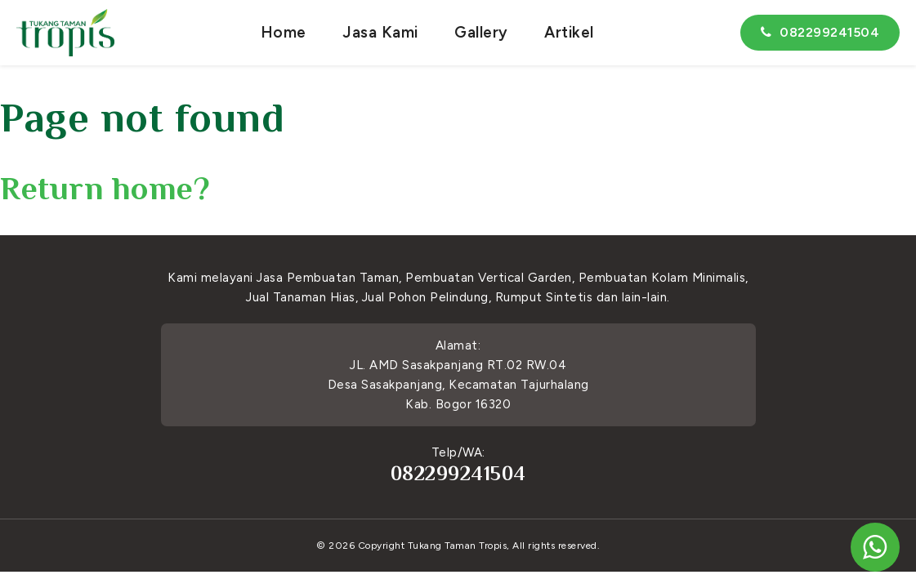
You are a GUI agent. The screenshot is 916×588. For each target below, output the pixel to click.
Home (284, 32)
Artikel (569, 32)
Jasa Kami (380, 32)
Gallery (481, 32)
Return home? (105, 188)
